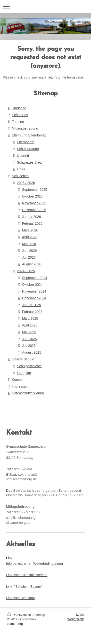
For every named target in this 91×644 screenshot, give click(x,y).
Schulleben (20, 176)
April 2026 (30, 237)
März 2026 (30, 230)
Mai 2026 (29, 244)
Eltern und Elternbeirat (29, 135)
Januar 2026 (32, 217)
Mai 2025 (29, 332)
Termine (18, 122)
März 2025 (30, 318)
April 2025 (30, 325)
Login (80, 615)
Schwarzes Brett (29, 162)
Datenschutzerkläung (28, 393)
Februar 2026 (32, 223)
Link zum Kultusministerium (27, 575)
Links (21, 169)
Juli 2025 (29, 346)
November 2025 (34, 203)
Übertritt (23, 156)
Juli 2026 (29, 257)
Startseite (19, 108)
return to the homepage (66, 77)
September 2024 (35, 278)
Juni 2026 (29, 251)
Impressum (20, 386)
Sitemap (39, 615)
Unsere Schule (23, 359)
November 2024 (34, 291)
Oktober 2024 (32, 285)
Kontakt (18, 380)
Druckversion (20, 615)
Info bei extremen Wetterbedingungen (34, 564)
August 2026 (32, 264)
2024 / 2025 (26, 271)
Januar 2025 (32, 305)
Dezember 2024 (34, 298)
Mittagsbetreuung (25, 128)
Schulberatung (28, 149)
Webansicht (75, 619)
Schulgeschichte (29, 366)
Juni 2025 (29, 339)
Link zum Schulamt (20, 598)
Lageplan (24, 373)
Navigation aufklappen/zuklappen (45, 6)
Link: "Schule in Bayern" (24, 587)
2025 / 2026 (26, 183)
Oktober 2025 (32, 196)
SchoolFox (20, 115)
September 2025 (35, 190)
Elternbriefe (26, 142)
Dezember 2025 (34, 210)
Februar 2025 (32, 312)
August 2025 (32, 352)
